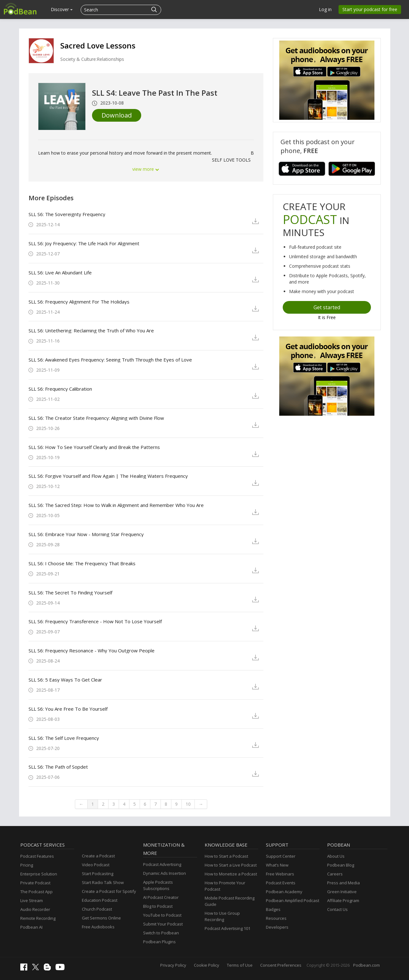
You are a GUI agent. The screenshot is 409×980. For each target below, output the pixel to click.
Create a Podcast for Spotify (109, 891)
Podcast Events (281, 883)
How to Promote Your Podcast (225, 886)
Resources (276, 918)
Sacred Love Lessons (98, 45)
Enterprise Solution (39, 874)
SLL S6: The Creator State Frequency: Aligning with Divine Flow (96, 418)
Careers (335, 874)
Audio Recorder (35, 909)
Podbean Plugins (159, 942)
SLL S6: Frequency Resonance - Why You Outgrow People (92, 650)
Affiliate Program (343, 900)
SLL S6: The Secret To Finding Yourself (70, 592)
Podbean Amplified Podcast (293, 900)
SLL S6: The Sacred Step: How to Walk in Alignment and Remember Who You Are (116, 505)
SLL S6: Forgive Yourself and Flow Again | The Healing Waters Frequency (108, 476)
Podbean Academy (284, 892)
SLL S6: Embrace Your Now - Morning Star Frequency (86, 534)
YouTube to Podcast (162, 915)
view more (146, 169)
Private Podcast (35, 883)
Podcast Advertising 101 (228, 928)
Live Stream (32, 900)
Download (117, 115)
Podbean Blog (341, 865)
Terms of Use (240, 965)
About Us (336, 856)
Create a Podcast (98, 856)
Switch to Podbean (161, 933)
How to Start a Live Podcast (231, 865)
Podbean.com (366, 965)
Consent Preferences (281, 965)
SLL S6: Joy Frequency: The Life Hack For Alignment (84, 243)
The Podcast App (36, 892)
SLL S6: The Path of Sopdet (58, 767)
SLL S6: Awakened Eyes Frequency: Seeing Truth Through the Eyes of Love (110, 360)
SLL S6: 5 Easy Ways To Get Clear (65, 680)
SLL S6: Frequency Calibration (60, 389)
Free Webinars (280, 874)
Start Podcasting (98, 874)
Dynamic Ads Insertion (165, 873)
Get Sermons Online (101, 918)
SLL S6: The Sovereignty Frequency (67, 214)
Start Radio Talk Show (103, 882)
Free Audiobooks (98, 927)
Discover (62, 9)
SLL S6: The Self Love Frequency (64, 738)
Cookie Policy (207, 965)
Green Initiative (342, 892)
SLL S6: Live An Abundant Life (60, 272)
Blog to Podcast (158, 906)
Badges (273, 909)
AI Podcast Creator (161, 897)
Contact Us (337, 909)
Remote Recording (38, 918)
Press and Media (343, 883)
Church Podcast (97, 909)
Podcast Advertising (162, 864)
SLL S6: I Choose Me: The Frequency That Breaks (82, 563)
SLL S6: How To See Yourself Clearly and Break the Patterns (94, 447)
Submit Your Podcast (163, 924)
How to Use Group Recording (222, 916)
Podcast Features (37, 856)
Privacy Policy (173, 965)
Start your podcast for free (370, 9)
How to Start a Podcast (226, 856)
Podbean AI (31, 927)
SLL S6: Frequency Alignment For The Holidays (79, 302)
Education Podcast (100, 900)
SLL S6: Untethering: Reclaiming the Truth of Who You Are (91, 330)
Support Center (281, 856)
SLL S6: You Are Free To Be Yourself (68, 709)
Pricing (27, 865)
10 (188, 804)
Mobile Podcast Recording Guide (230, 901)
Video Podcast (96, 865)
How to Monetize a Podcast (231, 874)
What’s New (277, 865)
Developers (277, 927)
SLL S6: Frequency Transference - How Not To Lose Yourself (95, 621)
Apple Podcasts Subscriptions (158, 885)
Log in (325, 9)
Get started (327, 307)
